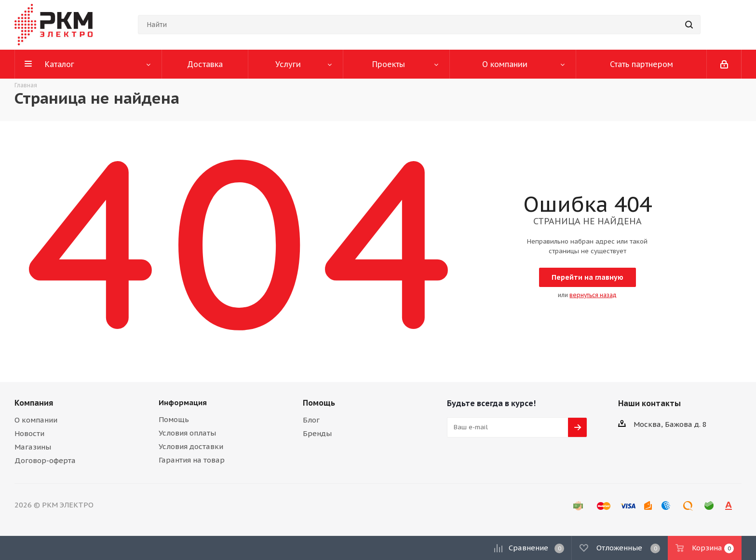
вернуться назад (593, 295)
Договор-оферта (45, 460)
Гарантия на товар (192, 460)
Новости (29, 433)
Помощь (174, 419)
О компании (36, 420)
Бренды (317, 433)
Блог (311, 420)
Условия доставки (191, 446)
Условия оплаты (187, 433)
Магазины (33, 447)
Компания (34, 403)
